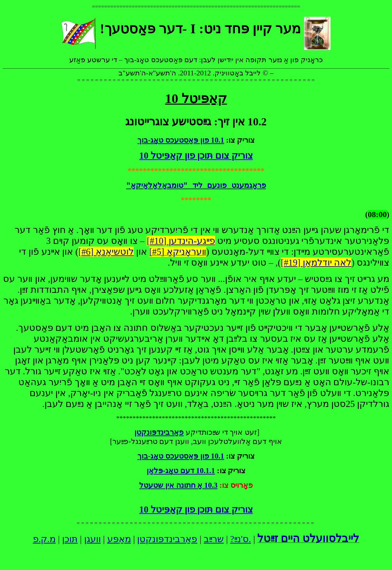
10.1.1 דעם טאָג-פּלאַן (181, 471)
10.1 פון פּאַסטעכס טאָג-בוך (181, 140)
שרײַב (214, 539)
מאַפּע (119, 539)
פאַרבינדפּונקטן (167, 539)
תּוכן (70, 539)
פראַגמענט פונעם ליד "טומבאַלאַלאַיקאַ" (196, 186)
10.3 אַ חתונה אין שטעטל (178, 485)
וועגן (92, 539)
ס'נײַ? (239, 539)
